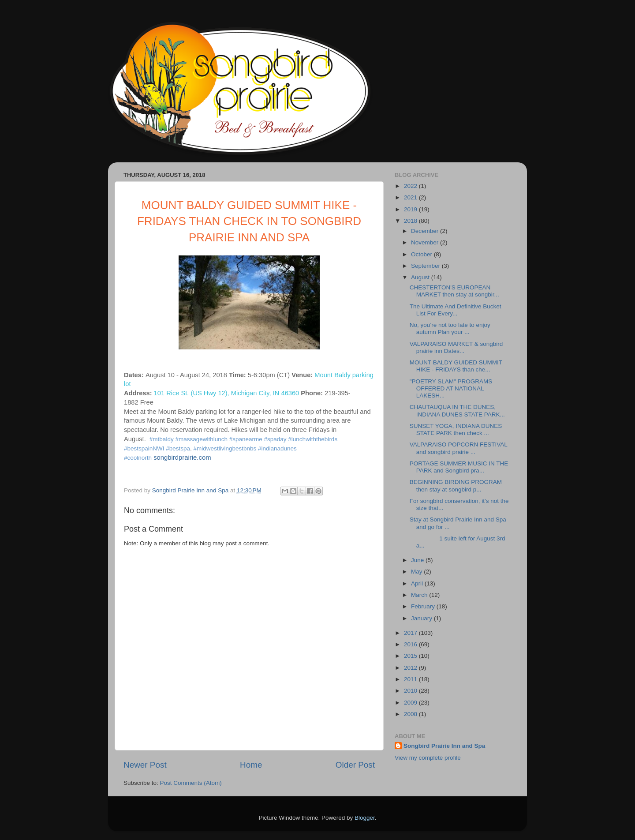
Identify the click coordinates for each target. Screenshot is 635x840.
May (417, 572)
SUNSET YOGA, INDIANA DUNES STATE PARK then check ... (456, 429)
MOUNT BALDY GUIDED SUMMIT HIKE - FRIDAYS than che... (456, 366)
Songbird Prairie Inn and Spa (444, 746)
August (421, 277)
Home (251, 765)
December (426, 231)
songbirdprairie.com (182, 457)
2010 (411, 691)
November (426, 242)
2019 (411, 209)
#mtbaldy (162, 439)
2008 (411, 714)
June (418, 560)
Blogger (365, 818)
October (422, 254)
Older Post (355, 765)
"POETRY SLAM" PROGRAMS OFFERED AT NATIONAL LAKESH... (451, 388)
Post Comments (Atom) (191, 783)
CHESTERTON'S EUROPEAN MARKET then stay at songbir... (454, 291)
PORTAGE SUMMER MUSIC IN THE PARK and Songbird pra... (459, 467)
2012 (411, 668)
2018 (411, 221)
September (426, 266)
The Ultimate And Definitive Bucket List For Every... (456, 310)
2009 (411, 703)
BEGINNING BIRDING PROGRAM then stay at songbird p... (456, 486)
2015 (411, 656)
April (418, 583)
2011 (411, 679)
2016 (411, 644)
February (424, 606)
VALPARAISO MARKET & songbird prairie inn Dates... (456, 347)
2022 (411, 186)
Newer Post (145, 765)
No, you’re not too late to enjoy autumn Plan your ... (450, 328)
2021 (411, 197)
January (422, 618)
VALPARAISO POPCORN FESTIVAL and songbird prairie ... (459, 448)
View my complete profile (428, 758)
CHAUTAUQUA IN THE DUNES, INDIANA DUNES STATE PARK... (457, 411)
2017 (411, 633)
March (420, 595)
